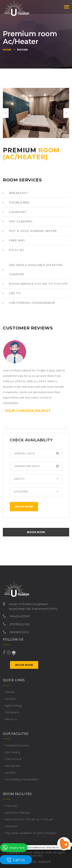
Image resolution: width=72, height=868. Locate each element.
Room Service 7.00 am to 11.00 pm (35, 284)
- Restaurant (12, 766)
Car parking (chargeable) (29, 303)
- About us (10, 719)
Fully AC (13, 250)
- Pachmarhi (11, 712)
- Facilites (9, 699)
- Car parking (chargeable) (21, 779)
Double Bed (16, 202)
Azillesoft (44, 862)
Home (7, 50)
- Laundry (9, 772)
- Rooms (9, 692)
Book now (24, 507)
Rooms (23, 50)
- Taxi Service (12, 759)
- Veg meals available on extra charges (29, 833)
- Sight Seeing (12, 705)
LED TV (12, 293)
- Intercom (10, 826)
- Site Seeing (12, 752)
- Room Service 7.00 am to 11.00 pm (28, 819)
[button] (36, 479)
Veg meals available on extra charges (33, 270)
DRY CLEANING (18, 221)
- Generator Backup (16, 812)
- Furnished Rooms (16, 745)
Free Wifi (14, 240)
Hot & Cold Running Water (30, 231)
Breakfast (15, 193)
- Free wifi (10, 806)
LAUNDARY (15, 212)
